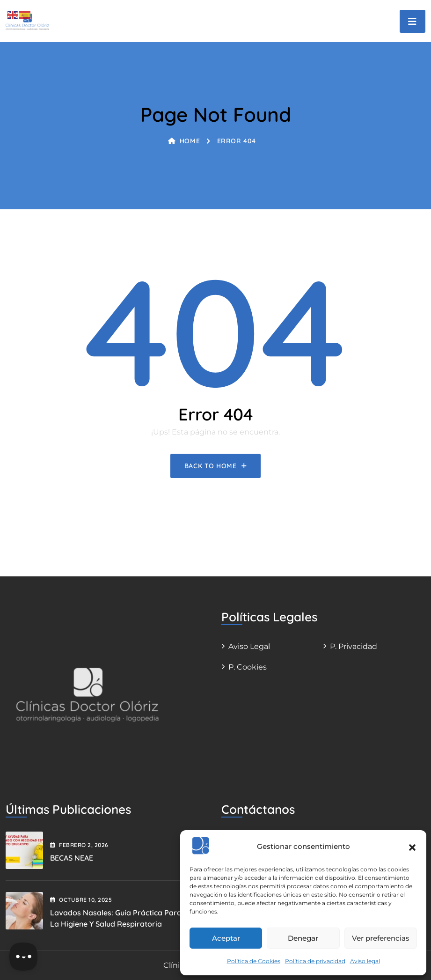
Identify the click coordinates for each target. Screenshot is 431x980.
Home (184, 141)
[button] (412, 847)
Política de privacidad (315, 961)
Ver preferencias (381, 938)
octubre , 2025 (81, 900)
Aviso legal (365, 961)
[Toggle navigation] (413, 21)
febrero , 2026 (79, 845)
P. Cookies (248, 667)
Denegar (303, 938)
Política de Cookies (254, 961)
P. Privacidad (354, 646)
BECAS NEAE (72, 858)
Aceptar (226, 938)
